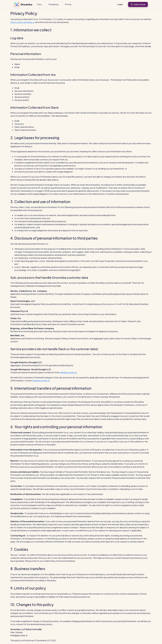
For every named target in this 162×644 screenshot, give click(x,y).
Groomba (23, 4)
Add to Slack (138, 4)
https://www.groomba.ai (22, 22)
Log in (120, 4)
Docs (39, 4)
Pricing (68, 4)
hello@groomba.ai (68, 372)
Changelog (53, 4)
